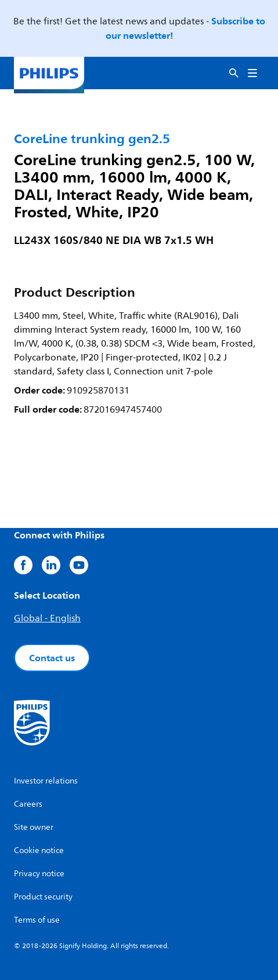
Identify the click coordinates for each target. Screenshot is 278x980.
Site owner (34, 827)
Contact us (52, 658)
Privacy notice (39, 874)
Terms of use (37, 920)
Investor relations (46, 781)
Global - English (47, 618)
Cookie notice (39, 850)
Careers (28, 804)
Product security (43, 897)
